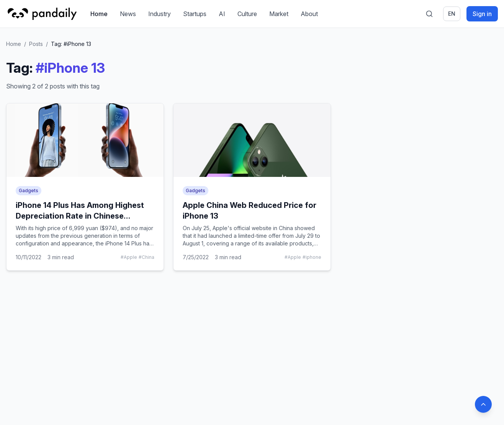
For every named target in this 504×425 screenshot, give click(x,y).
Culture (247, 14)
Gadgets (29, 190)
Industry (160, 14)
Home (99, 14)
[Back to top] (483, 404)
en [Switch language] (452, 14)
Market (279, 14)
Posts (36, 44)
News (128, 14)
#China (146, 257)
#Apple (129, 257)
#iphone (312, 257)
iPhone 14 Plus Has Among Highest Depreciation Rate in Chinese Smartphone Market (80, 216)
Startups (195, 14)
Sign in (482, 14)
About (309, 14)
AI (222, 14)
